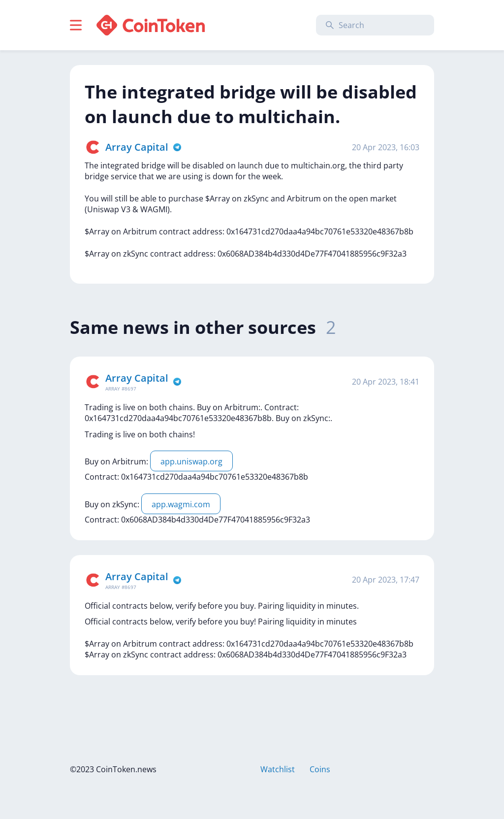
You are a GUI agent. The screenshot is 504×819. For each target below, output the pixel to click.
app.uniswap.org (191, 461)
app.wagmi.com (181, 504)
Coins (320, 769)
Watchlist (278, 769)
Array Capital (137, 147)
